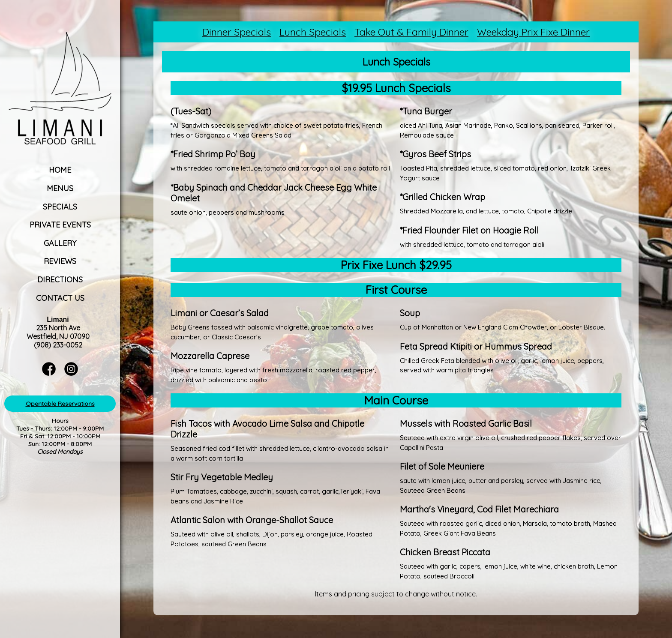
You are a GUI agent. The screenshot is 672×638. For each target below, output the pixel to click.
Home (60, 170)
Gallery (60, 243)
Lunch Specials (313, 32)
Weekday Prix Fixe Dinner (533, 32)
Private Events (60, 225)
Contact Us (60, 298)
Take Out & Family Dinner (411, 32)
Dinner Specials (237, 32)
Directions (60, 280)
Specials (60, 207)
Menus (60, 188)
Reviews (60, 261)
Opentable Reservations (60, 404)
